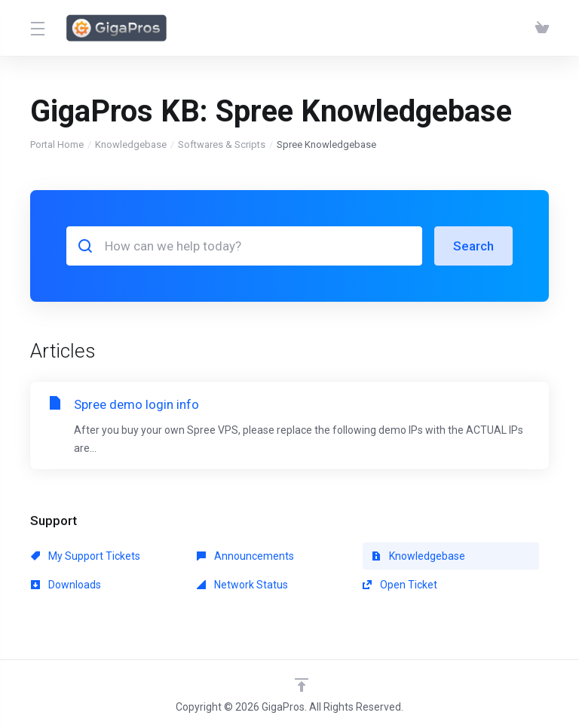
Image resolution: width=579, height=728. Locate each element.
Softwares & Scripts (222, 144)
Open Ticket (400, 585)
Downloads (66, 585)
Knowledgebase (131, 144)
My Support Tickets (86, 556)
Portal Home (57, 144)
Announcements (245, 556)
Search (473, 246)
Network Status (242, 585)
